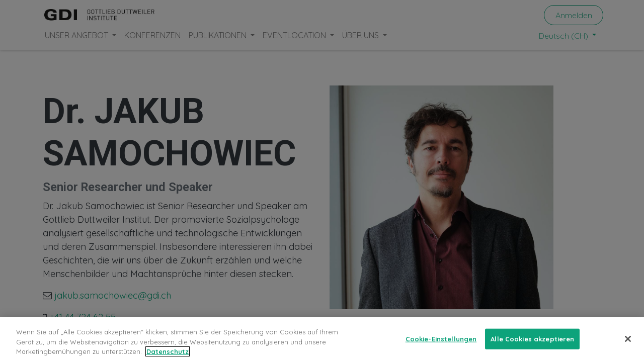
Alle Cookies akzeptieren (532, 338)
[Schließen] (628, 339)
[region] (322, 340)
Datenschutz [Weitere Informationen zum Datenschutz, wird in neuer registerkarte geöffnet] (168, 351)
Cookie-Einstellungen (441, 338)
